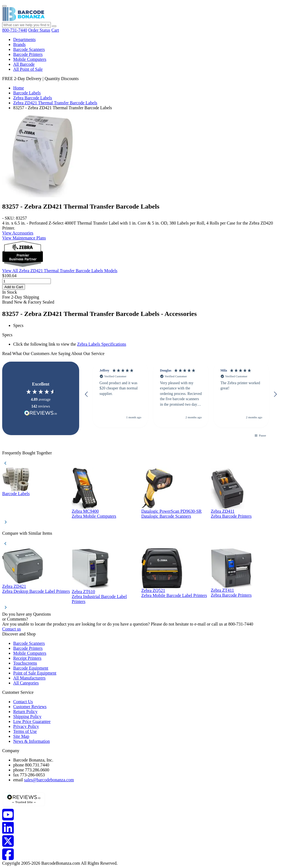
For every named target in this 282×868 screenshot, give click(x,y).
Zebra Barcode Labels (33, 98)
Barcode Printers (28, 54)
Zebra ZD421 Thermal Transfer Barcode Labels (55, 103)
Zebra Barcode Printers (231, 516)
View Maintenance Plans (24, 238)
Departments (24, 39)
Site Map (21, 736)
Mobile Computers (30, 59)
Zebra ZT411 (222, 590)
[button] (87, 394)
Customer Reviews (30, 707)
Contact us (12, 629)
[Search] (54, 26)
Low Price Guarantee (32, 721)
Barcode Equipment (31, 668)
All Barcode (24, 64)
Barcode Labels (27, 93)
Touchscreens (25, 663)
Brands (19, 44)
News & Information (31, 741)
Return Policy (25, 712)
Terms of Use (25, 731)
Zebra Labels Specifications (102, 344)
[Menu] (4, 6)
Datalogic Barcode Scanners (166, 516)
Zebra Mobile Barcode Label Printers (174, 595)
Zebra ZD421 (14, 586)
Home (19, 88)
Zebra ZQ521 (153, 590)
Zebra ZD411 (223, 511)
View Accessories (18, 233)
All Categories (26, 683)
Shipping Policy (27, 716)
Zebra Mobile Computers (94, 516)
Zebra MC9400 (85, 511)
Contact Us (23, 702)
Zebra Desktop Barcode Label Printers (36, 591)
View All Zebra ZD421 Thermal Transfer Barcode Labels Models (60, 271)
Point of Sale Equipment (35, 673)
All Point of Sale (28, 69)
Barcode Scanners (29, 49)
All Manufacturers (29, 678)
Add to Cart (14, 287)
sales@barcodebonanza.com (49, 780)
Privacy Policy (26, 726)
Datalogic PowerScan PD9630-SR (172, 511)
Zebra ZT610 (83, 592)
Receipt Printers (27, 658)
